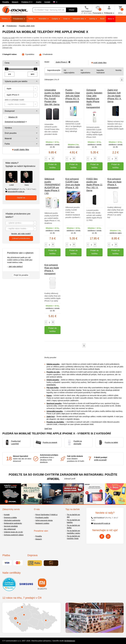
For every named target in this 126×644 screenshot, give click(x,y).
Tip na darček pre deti (73, 516)
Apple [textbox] (9, 88)
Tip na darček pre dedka (73, 527)
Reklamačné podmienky (13, 523)
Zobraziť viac (7, 48)
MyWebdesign (70, 641)
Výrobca (8, 128)
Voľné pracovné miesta (44, 520)
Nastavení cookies (42, 523)
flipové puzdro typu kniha (61, 43)
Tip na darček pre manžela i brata (73, 537)
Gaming (92, 19)
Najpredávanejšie (54, 70)
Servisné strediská (11, 526)
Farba (7, 144)
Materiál (8, 138)
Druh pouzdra (11, 133)
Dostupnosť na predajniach (15, 122)
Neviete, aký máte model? (21, 234)
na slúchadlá (111, 43)
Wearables (43, 19)
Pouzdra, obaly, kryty (27, 26)
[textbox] (21, 104)
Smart (66, 19)
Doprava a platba (10, 517)
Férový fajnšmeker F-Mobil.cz (47, 515)
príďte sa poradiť (100, 460)
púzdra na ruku (84, 40)
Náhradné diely (79, 19)
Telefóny (5, 19)
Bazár (102, 19)
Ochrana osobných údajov (14, 535)
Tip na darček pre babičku (73, 521)
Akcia (110, 19)
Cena (7, 63)
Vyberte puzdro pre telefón (16, 81)
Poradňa (6, 2)
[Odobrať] (63, 62)
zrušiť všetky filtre (21, 150)
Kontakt (47, 2)
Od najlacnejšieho (69, 72)
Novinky (119, 70)
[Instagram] (108, 536)
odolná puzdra (67, 40)
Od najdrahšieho (85, 72)
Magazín (15, 2)
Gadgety (55, 19)
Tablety (31, 19)
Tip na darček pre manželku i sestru (74, 532)
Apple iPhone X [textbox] (13, 95)
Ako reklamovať (10, 529)
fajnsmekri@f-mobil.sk (15, 192)
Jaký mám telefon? (16, 267)
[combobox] (21, 89)
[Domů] (3, 26)
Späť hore (48, 429)
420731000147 (21, 189)
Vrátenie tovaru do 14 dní (13, 532)
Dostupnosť (10, 111)
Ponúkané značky (42, 517)
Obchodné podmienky (12, 520)
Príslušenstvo (18, 19)
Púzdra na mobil (9, 38)
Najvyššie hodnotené (101, 72)
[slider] (7, 69)
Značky (39, 2)
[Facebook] (102, 536)
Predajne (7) (26, 2)
